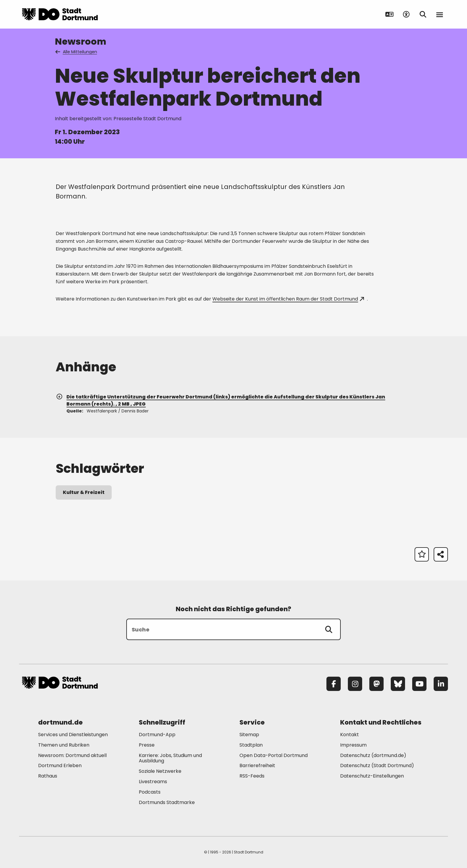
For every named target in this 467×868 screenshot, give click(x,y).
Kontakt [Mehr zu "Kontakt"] (350, 735)
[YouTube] (419, 684)
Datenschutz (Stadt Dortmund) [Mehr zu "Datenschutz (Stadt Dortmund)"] (377, 765)
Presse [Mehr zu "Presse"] (147, 745)
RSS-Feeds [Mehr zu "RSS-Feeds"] (252, 776)
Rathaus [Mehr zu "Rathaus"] (48, 776)
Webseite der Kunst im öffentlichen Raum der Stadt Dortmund (288, 299)
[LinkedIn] (441, 684)
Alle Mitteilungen (77, 52)
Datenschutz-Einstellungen (372, 776)
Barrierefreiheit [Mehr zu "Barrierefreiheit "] (257, 765)
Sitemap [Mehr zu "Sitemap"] (249, 735)
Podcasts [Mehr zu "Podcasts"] (150, 792)
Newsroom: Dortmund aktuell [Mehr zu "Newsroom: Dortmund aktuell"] (72, 755)
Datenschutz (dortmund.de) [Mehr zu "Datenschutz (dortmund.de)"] (373, 755)
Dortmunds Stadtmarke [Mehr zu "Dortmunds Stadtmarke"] (167, 802)
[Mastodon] (376, 684)
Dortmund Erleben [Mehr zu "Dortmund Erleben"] (60, 765)
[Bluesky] (398, 684)
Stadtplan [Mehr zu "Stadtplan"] (251, 745)
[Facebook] (334, 684)
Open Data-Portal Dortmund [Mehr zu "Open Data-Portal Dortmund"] (274, 755)
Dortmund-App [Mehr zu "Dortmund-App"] (157, 735)
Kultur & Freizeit (84, 492)
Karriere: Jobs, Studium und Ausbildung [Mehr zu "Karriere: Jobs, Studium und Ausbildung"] (170, 758)
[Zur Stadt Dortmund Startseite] (60, 14)
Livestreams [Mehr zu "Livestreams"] (153, 782)
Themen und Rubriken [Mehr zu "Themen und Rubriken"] (64, 745)
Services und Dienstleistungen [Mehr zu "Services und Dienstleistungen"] (73, 735)
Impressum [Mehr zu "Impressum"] (353, 745)
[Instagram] (355, 684)
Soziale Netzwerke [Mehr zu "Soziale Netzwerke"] (160, 771)
